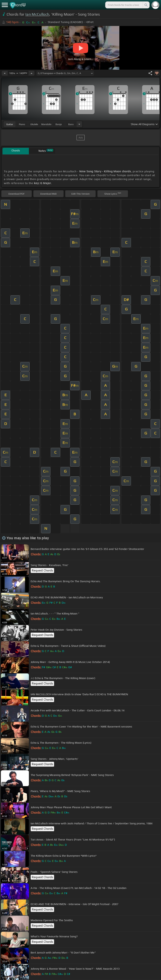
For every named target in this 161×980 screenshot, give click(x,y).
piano (22, 124)
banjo (59, 124)
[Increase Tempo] (31, 73)
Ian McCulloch (37, 14)
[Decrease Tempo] (5, 73)
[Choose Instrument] (79, 124)
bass (71, 124)
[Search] (146, 5)
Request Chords (42, 570)
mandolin (46, 124)
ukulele (34, 124)
